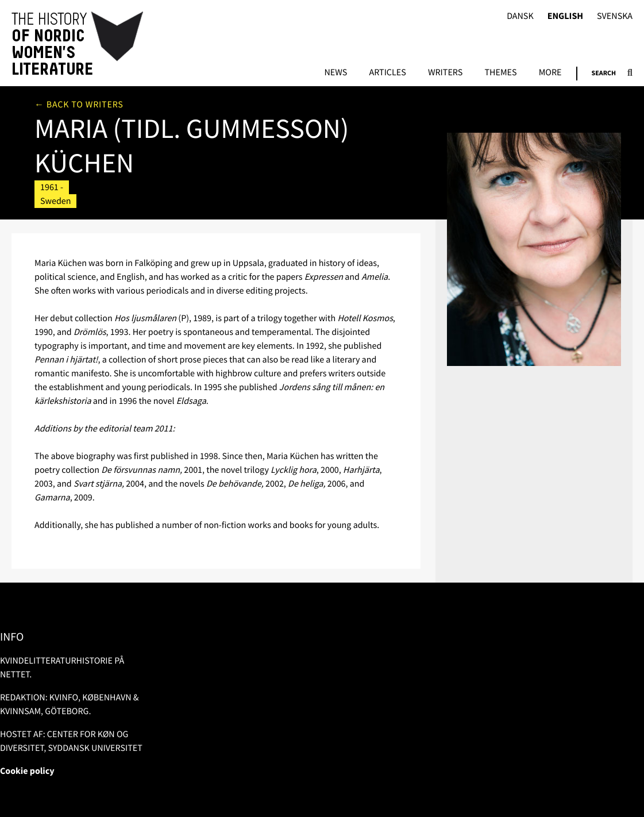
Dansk (520, 16)
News (336, 73)
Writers (445, 73)
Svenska (615, 16)
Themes (500, 73)
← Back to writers (79, 105)
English (565, 16)
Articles (387, 73)
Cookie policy (27, 771)
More (550, 73)
